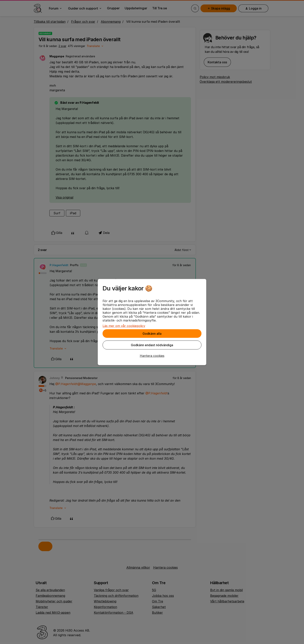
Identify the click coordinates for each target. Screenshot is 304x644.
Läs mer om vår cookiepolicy (124, 326)
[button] (152, 356)
